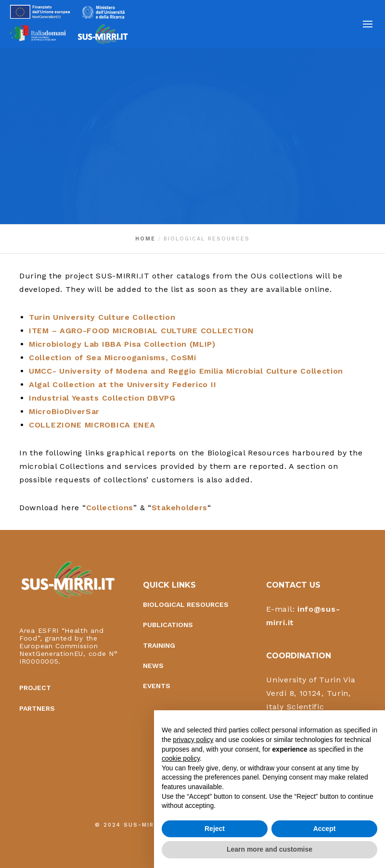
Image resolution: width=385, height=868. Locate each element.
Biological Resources (186, 605)
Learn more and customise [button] (269, 849)
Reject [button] (215, 829)
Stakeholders (180, 508)
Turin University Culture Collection (102, 317)
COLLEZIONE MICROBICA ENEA (92, 425)
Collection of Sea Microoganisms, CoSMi (113, 358)
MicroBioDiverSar (64, 411)
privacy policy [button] (193, 740)
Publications (168, 626)
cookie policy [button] (181, 758)
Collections (110, 508)
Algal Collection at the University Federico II (122, 384)
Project (35, 689)
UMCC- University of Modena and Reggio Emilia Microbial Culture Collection (186, 371)
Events (157, 687)
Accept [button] (325, 829)
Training (159, 646)
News (153, 667)
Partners (37, 709)
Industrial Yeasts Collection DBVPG (102, 398)
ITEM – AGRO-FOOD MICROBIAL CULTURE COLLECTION (141, 331)
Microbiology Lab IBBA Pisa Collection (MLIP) (122, 344)
